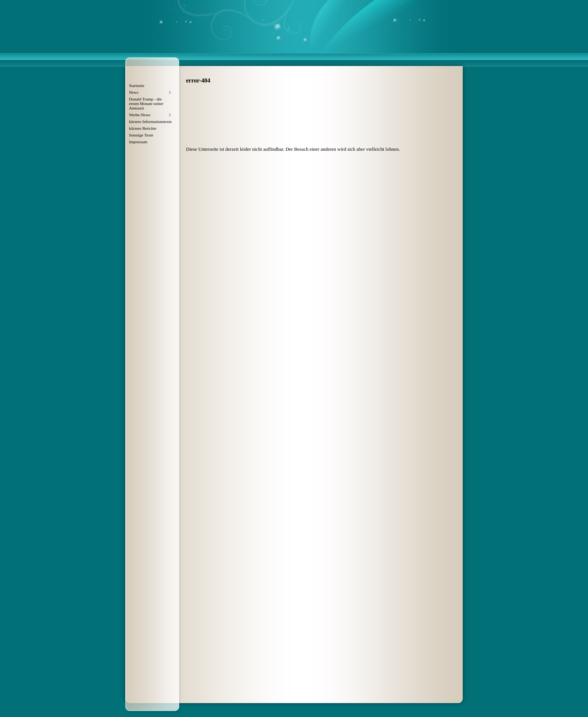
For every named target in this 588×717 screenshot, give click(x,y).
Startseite (137, 85)
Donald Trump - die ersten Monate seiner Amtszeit (146, 103)
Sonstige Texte (141, 135)
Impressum (138, 142)
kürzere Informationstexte (150, 121)
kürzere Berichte (143, 128)
